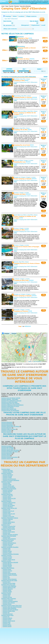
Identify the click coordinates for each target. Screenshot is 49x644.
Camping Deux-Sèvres (9, 603)
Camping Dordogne (8, 475)
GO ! (42, 19)
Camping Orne (6, 493)
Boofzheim (17, 79)
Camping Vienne (7, 604)
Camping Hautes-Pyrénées (10, 575)
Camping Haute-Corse (9, 528)
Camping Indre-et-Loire (9, 514)
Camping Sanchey (6, 454)
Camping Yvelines (7, 546)
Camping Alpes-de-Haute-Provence (12, 607)
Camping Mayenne (8, 589)
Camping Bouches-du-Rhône (10, 610)
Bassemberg (17, 96)
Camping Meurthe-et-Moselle (10, 562)
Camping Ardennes (8, 519)
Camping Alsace (6, 469)
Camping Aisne (7, 594)
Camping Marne (7, 523)
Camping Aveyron (7, 571)
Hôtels (15, 16)
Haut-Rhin (30, 111)
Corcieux (16, 193)
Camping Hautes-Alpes (9, 611)
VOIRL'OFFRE (45, 41)
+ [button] (45, 355)
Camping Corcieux (6, 431)
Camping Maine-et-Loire (9, 587)
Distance (9, 69)
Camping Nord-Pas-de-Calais (9, 580)
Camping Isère (6, 622)
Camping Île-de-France (8, 540)
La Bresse (17, 279)
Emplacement (35, 25)
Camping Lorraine (6, 561)
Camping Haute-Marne (9, 522)
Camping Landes (7, 477)
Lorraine (31, 161)
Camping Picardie (6, 593)
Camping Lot (6, 576)
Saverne (16, 262)
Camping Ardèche (7, 618)
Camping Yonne (7, 500)
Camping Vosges (7, 566)
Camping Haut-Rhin (8, 472)
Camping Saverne (6, 432)
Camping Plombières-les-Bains (10, 451)
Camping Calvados (8, 490)
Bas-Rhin (23, 79)
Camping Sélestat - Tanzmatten (10, 399)
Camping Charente (8, 600)
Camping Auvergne (6, 482)
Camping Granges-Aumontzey (9, 457)
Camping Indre (7, 512)
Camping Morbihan (8, 507)
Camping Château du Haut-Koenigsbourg (12, 405)
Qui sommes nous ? (15, 630)
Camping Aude (7, 548)
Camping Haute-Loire (8, 486)
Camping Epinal (6, 456)
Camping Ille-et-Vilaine (9, 505)
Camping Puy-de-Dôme (9, 487)
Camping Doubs (7, 530)
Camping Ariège (7, 569)
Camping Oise (6, 596)
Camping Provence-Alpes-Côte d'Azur (11, 605)
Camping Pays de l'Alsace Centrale (11, 398)
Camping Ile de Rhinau (7, 408)
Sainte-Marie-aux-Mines (20, 111)
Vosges (26, 161)
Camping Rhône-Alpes (7, 615)
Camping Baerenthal (7, 453)
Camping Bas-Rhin (8, 470)
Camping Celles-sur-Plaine (9, 429)
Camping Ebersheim (7, 422)
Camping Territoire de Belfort (10, 534)
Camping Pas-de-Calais (9, 583)
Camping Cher (6, 509)
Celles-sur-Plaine (18, 161)
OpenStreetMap (37, 361)
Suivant (46, 77)
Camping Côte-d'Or (8, 496)
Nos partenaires (36, 630)
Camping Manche (7, 491)
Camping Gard (6, 550)
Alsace (28, 79)
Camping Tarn (6, 578)
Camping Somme (7, 597)
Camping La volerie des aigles (9, 402)
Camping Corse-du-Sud (9, 526)
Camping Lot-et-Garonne (9, 479)
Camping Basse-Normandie (9, 489)
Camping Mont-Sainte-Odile (9, 409)
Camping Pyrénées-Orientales (11, 554)
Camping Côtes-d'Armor (9, 502)
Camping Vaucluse (8, 614)
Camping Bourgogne (7, 494)
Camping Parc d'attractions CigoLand (11, 401)
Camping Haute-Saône (9, 532)
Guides (41, 633)
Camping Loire (6, 624)
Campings (8, 16)
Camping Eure (6, 537)
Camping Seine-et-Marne (9, 543)
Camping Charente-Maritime (10, 601)
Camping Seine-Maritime (9, 539)
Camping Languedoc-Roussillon (10, 547)
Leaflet (30, 361)
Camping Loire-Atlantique (9, 586)
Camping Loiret (7, 515)
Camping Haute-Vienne (9, 560)
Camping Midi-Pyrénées (8, 568)
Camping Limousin (6, 555)
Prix (24, 69)
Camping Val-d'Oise (8, 544)
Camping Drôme (7, 619)
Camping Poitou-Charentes (9, 598)
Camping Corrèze (7, 557)
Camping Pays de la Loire (8, 585)
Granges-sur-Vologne (20, 177)
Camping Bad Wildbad (7, 447)
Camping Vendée (7, 592)
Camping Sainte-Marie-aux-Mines (10, 426)
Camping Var (6, 612)
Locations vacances (23, 633)
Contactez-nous (26, 630)
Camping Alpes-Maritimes (9, 608)
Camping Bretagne (6, 501)
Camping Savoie (7, 626)
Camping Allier (6, 483)
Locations (21, 16)
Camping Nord (6, 582)
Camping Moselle (7, 565)
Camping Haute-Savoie (9, 621)
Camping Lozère (7, 553)
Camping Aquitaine (6, 473)
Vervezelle (17, 310)
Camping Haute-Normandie (9, 536)
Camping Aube (7, 521)
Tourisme (14, 333)
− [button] (45, 358)
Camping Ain (6, 617)
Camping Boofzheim (7, 424)
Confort (40, 69)
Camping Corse (6, 525)
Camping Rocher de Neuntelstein (10, 410)
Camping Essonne (7, 541)
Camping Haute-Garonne (9, 573)
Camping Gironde (7, 476)
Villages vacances (31, 16)
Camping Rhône (7, 625)
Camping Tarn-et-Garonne (10, 579)
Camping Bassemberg (7, 425)
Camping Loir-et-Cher (8, 516)
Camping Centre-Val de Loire (9, 508)
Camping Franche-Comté (8, 529)
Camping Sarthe (7, 590)
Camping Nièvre (7, 497)
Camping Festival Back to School (10, 406)
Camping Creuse (7, 558)
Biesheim (16, 128)
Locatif (43, 25)
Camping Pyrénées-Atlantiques (11, 480)
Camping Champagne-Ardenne (10, 518)
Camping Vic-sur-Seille (7, 449)
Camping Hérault (7, 551)
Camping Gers (6, 572)
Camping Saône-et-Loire (9, 498)
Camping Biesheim (6, 428)
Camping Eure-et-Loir (8, 511)
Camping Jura (6, 533)
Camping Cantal (7, 484)
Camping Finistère (7, 504)
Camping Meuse (7, 564)
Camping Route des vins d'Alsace (10, 403)
